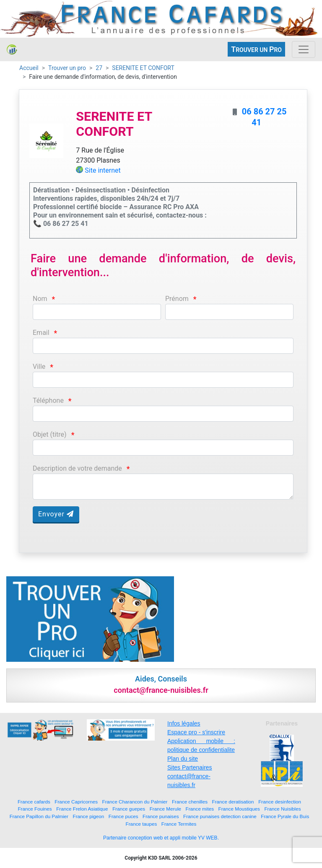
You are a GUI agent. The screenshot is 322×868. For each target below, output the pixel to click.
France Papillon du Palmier (39, 816)
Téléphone (48, 400)
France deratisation (233, 802)
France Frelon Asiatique (82, 809)
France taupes (142, 824)
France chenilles (190, 802)
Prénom (177, 299)
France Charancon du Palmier (135, 802)
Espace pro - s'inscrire (196, 732)
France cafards (34, 802)
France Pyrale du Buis (285, 816)
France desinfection (280, 802)
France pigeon (89, 816)
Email (41, 333)
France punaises (161, 816)
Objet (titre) (50, 434)
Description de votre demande (77, 468)
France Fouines (35, 809)
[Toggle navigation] (304, 49)
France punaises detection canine (220, 816)
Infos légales (184, 723)
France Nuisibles (282, 809)
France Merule (165, 809)
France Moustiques (239, 809)
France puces (123, 816)
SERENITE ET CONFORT (143, 68)
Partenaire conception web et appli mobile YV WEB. (161, 838)
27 (99, 68)
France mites (200, 809)
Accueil (29, 68)
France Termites (179, 824)
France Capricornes (76, 802)
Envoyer (56, 514)
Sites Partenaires (190, 767)
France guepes (129, 809)
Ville (39, 367)
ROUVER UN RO (256, 49)
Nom (40, 299)
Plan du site (183, 759)
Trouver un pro (67, 68)
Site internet (103, 170)
